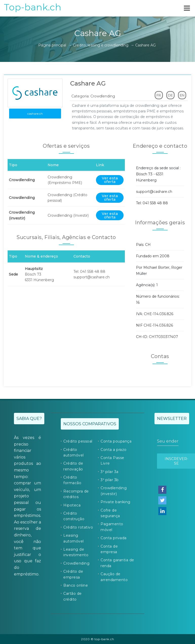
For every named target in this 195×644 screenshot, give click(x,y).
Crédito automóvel (74, 452)
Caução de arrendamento (114, 577)
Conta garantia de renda (117, 563)
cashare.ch (35, 114)
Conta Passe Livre (112, 461)
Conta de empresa (109, 549)
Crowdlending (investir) (114, 491)
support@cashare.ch (154, 192)
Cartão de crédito (73, 596)
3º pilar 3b (110, 480)
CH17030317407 (163, 337)
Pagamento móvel (112, 527)
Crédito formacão (72, 480)
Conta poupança (116, 441)
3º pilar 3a (110, 472)
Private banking (115, 502)
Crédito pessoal (78, 441)
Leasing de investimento (76, 552)
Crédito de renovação (73, 466)
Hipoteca (72, 505)
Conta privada (114, 538)
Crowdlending (76, 563)
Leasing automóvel (74, 538)
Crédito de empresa (73, 574)
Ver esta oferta (110, 180)
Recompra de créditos (76, 494)
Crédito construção (74, 516)
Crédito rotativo (78, 527)
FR (159, 95)
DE (170, 95)
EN (182, 95)
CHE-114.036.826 (159, 314)
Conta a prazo (114, 450)
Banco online (76, 585)
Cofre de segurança (110, 513)
